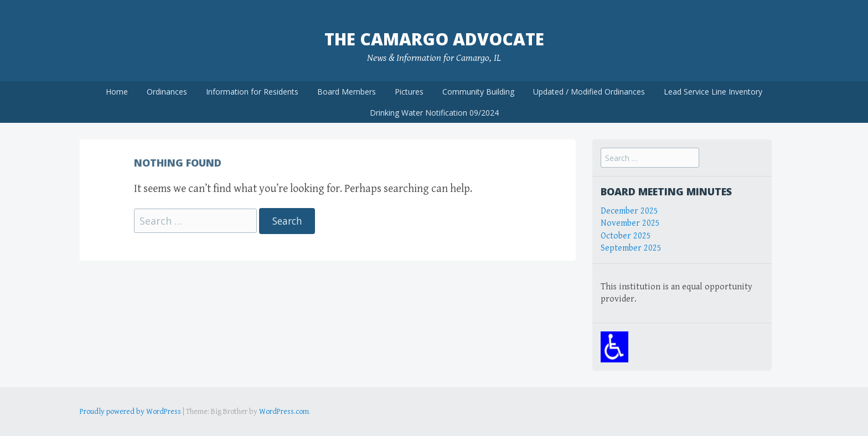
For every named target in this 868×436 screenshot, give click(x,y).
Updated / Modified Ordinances (589, 92)
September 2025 (631, 248)
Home (117, 92)
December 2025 (629, 211)
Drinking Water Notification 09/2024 (434, 113)
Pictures (409, 92)
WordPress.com (284, 412)
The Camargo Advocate (434, 39)
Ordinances (167, 92)
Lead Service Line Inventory (713, 92)
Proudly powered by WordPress (130, 412)
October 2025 (626, 236)
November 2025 (630, 223)
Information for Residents (252, 92)
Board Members (347, 92)
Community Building (478, 92)
